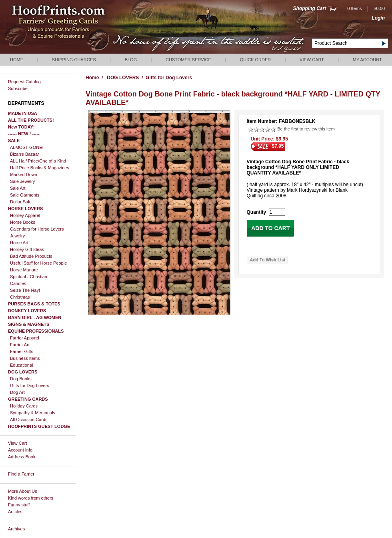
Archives (16, 529)
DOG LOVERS (23, 372)
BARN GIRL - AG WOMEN (35, 317)
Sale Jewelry (22, 181)
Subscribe (18, 88)
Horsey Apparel (25, 215)
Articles (15, 512)
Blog (131, 60)
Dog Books (21, 379)
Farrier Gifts (22, 351)
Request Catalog (24, 82)
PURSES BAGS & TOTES (34, 304)
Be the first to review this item (306, 129)
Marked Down (24, 175)
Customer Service (188, 60)
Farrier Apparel (25, 338)
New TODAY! (21, 127)
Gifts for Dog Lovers (30, 385)
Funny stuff (19, 505)
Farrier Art (20, 345)
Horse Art (19, 243)
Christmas (20, 297)
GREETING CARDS (28, 399)
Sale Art (18, 188)
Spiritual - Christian (29, 277)
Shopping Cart (310, 8)
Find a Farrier (21, 474)
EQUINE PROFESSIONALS (36, 331)
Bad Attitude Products (31, 256)
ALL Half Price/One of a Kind (38, 161)
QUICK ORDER (256, 60)
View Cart (312, 60)
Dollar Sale (21, 202)
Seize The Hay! (25, 290)
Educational (22, 365)
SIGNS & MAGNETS (29, 324)
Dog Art (17, 392)
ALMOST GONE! (27, 147)
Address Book (22, 457)
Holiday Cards (24, 406)
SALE (14, 141)
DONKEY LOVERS (27, 311)
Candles (18, 283)
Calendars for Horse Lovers (37, 229)
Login (378, 18)
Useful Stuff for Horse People (38, 263)
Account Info (20, 450)
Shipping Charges (74, 60)
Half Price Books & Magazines (40, 168)
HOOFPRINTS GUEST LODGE (39, 426)
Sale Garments (25, 195)
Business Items (25, 358)
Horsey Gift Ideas (27, 249)
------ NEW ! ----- (24, 134)
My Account (367, 60)
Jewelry (17, 236)
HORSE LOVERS (25, 209)
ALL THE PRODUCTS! (31, 120)
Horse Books (23, 222)
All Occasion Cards (29, 420)
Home (17, 60)
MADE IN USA (23, 113)
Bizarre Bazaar (25, 154)
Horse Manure (24, 270)
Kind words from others (31, 498)
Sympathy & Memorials (33, 413)
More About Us (23, 491)
